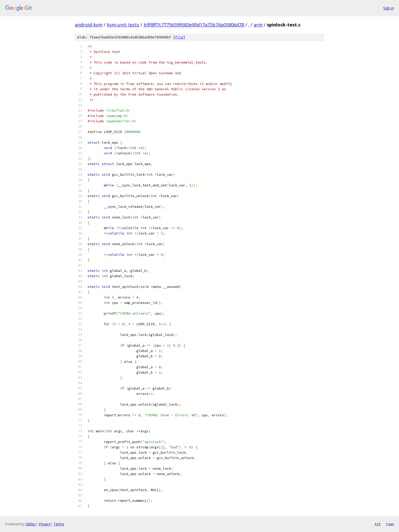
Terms (59, 524)
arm (258, 25)
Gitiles (31, 524)
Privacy (45, 524)
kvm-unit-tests (123, 25)
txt (378, 524)
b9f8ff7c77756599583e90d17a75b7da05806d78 (194, 25)
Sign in (389, 8)
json (390, 524)
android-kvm (89, 25)
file (179, 37)
